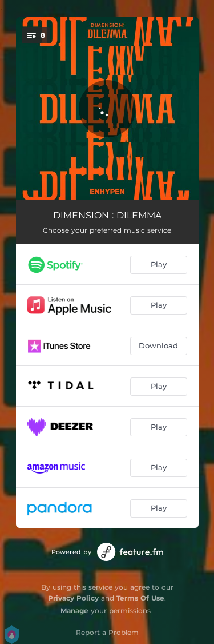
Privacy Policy (73, 598)
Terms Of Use (140, 598)
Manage (74, 611)
